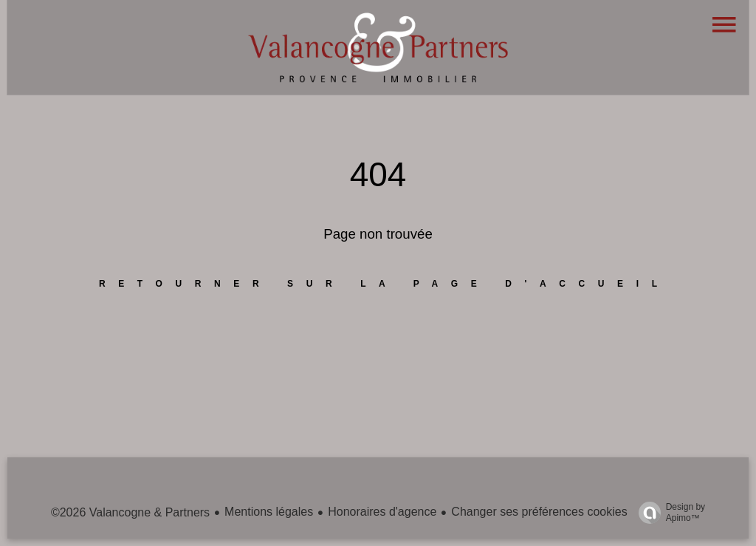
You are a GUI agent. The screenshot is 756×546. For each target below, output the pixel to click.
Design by (668, 513)
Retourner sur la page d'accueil (385, 284)
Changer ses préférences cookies (539, 512)
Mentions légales (269, 512)
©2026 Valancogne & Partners (130, 512)
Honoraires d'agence (382, 512)
